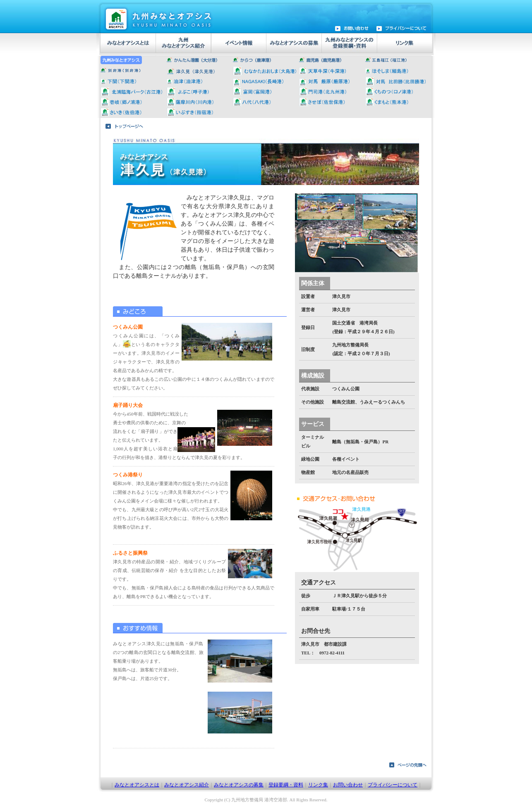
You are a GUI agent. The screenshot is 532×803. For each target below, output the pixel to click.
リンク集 (404, 44)
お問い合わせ (348, 785)
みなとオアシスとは (128, 44)
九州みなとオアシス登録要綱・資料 (348, 44)
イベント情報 (238, 44)
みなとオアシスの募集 (239, 785)
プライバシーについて (393, 785)
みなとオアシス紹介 (187, 785)
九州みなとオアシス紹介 (183, 44)
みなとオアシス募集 (293, 44)
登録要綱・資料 (286, 785)
